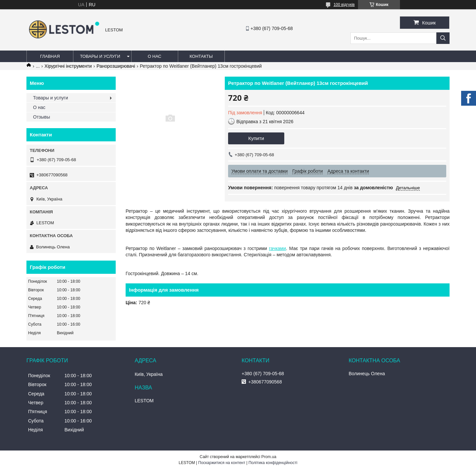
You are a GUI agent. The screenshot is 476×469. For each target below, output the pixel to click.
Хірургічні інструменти (68, 66)
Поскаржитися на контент (222, 463)
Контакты (201, 56)
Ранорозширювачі (116, 66)
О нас (155, 56)
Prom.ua (269, 457)
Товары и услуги (100, 56)
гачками (278, 248)
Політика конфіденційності (273, 463)
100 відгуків (344, 5)
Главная (50, 56)
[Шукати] (443, 38)
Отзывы (41, 117)
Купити (256, 138)
